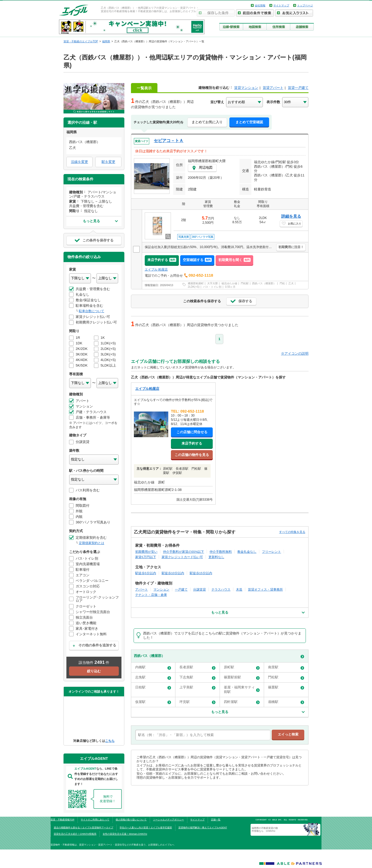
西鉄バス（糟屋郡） (264, 283)
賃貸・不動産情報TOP (62, 820)
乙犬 (291, 283)
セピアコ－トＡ (169, 141)
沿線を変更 (80, 162)
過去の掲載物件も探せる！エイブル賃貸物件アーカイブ (83, 828)
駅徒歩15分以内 (201, 573)
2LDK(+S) (194, 287)
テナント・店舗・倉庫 (151, 595)
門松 (282, 283)
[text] (203, 735)
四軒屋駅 (242, 702)
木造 (239, 589)
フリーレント (271, 552)
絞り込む (94, 671)
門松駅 (245, 283)
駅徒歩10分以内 (173, 573)
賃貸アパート (273, 88)
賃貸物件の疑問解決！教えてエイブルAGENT (203, 828)
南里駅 (286, 667)
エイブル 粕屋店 (156, 269)
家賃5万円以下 (146, 557)
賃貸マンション (246, 88)
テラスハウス (221, 589)
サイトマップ (281, 5)
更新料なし (216, 557)
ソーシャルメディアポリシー (168, 820)
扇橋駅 (286, 702)
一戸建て (181, 589)
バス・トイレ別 (212, 287)
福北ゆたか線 (229, 283)
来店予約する (162, 260)
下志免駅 (197, 677)
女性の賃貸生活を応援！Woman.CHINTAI (125, 834)
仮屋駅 (153, 702)
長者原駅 (197, 667)
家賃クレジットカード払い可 (182, 557)
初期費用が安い (146, 552)
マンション (161, 589)
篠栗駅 (286, 687)
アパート (142, 589)
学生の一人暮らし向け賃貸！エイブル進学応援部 (146, 828)
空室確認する (197, 260)
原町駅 (242, 667)
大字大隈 (212, 283)
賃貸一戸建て (298, 88)
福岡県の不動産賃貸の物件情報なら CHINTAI (265, 829)
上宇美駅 (197, 687)
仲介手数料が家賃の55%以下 (183, 552)
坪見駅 (197, 702)
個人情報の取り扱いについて (131, 820)
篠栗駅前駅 (242, 677)
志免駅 (153, 677)
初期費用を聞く (234, 260)
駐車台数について (92, 311)
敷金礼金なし (247, 552)
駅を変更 (108, 162)
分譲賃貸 (199, 589)
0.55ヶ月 (230, 287)
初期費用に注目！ (291, 247)
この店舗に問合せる (192, 432)
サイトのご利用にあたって (95, 820)
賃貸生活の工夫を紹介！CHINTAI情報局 (75, 834)
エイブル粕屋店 (147, 389)
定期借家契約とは (92, 543)
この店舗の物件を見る (192, 455)
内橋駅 (153, 667)
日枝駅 (153, 687)
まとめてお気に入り (207, 122)
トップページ (305, 5)
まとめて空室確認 (249, 122)
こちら (110, 741)
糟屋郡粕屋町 (196, 283)
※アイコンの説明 (295, 353)
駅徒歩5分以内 (146, 573)
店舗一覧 (216, 820)
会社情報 (260, 5)
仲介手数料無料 (221, 552)
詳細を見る (291, 216)
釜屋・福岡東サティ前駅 (242, 689)
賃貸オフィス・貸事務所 (265, 589)
